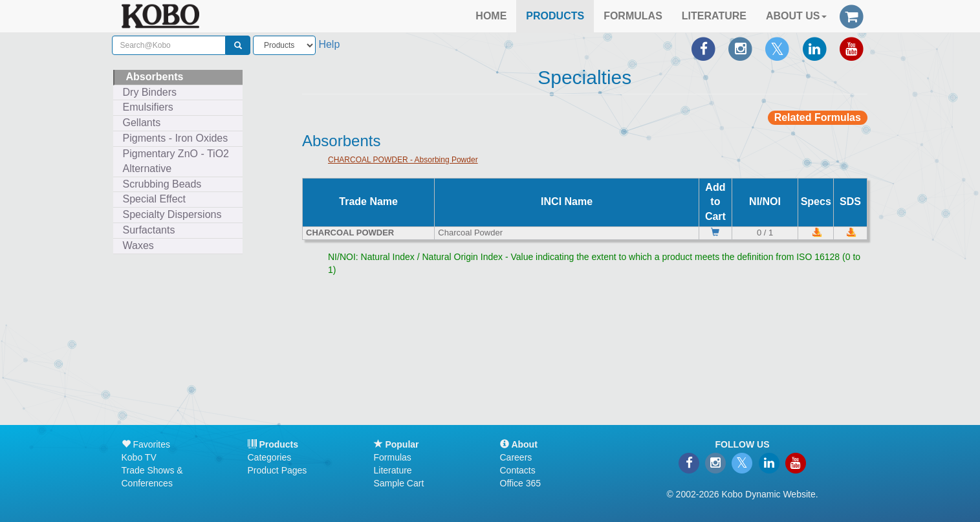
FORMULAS (633, 16)
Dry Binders (150, 92)
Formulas (393, 457)
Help (329, 44)
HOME (491, 16)
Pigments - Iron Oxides (176, 138)
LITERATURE (714, 16)
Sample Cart (399, 483)
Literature (393, 470)
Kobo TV (139, 457)
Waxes (138, 245)
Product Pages (278, 470)
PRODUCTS (555, 16)
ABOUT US (796, 16)
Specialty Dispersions (172, 214)
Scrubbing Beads (162, 184)
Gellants (142, 123)
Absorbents (155, 77)
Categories (270, 457)
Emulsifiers (148, 107)
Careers (516, 457)
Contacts (518, 470)
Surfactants (149, 230)
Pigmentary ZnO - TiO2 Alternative (176, 161)
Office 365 (521, 483)
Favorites (146, 444)
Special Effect (155, 199)
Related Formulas (818, 117)
